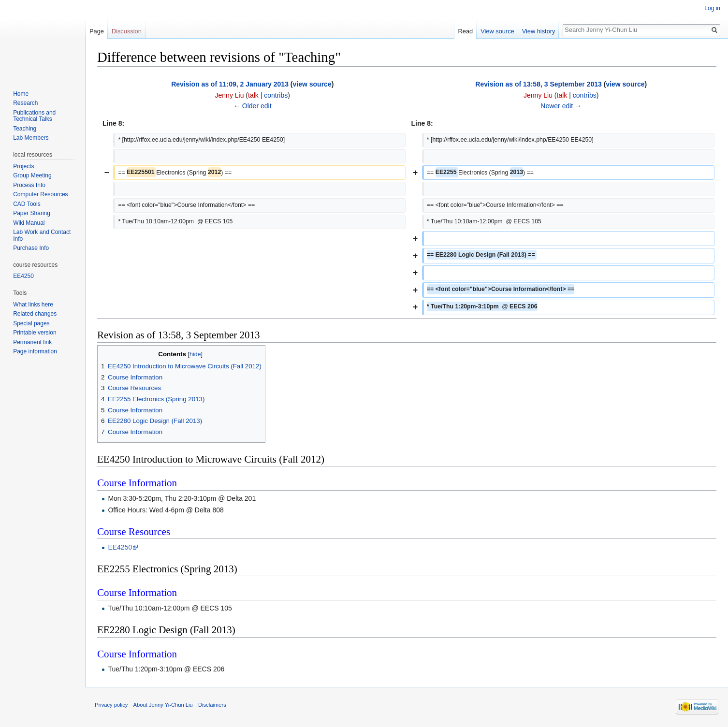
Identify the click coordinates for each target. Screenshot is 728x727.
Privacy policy (111, 705)
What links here (33, 305)
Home (21, 94)
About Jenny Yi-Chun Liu (163, 705)
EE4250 (120, 547)
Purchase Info (31, 248)
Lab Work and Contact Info (42, 235)
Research (25, 103)
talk (253, 95)
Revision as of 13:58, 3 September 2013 (538, 84)
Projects (23, 166)
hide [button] (195, 354)
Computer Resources (40, 194)
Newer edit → (561, 106)
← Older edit (253, 106)
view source (312, 84)
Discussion (127, 31)
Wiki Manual (29, 223)
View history (539, 31)
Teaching (25, 129)
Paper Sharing (32, 213)
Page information (35, 351)
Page (97, 31)
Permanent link (32, 342)
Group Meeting (32, 175)
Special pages (31, 323)
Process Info (29, 185)
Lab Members (31, 138)
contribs (276, 95)
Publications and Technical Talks (34, 116)
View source (497, 31)
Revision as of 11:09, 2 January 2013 (230, 84)
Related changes (35, 314)
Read (466, 31)
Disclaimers (212, 705)
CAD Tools (27, 204)
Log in (712, 8)
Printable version (35, 333)
